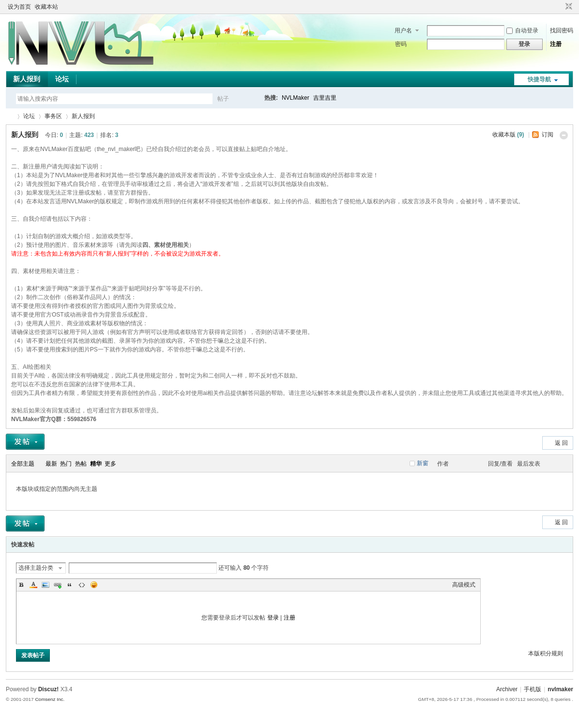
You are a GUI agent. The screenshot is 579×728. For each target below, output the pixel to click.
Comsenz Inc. (50, 699)
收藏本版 (508, 135)
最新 (51, 464)
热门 (66, 464)
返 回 (561, 443)
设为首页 (19, 7)
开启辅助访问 (560, 7)
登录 (273, 618)
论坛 (62, 79)
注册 (556, 44)
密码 (401, 44)
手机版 (533, 689)
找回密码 (562, 30)
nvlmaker (560, 689)
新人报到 (27, 79)
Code (82, 585)
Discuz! (49, 689)
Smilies (94, 585)
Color (33, 585)
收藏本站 (46, 7)
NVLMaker (296, 98)
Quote (70, 585)
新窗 (423, 463)
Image (46, 585)
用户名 (403, 30)
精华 (96, 464)
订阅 (548, 135)
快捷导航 (539, 79)
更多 (110, 464)
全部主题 (23, 464)
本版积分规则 (546, 653)
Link (58, 585)
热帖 (81, 464)
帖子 (223, 99)
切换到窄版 (568, 7)
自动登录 (522, 30)
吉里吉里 (325, 98)
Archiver (507, 689)
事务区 (53, 116)
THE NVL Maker (10, 116)
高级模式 (464, 585)
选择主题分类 (36, 568)
